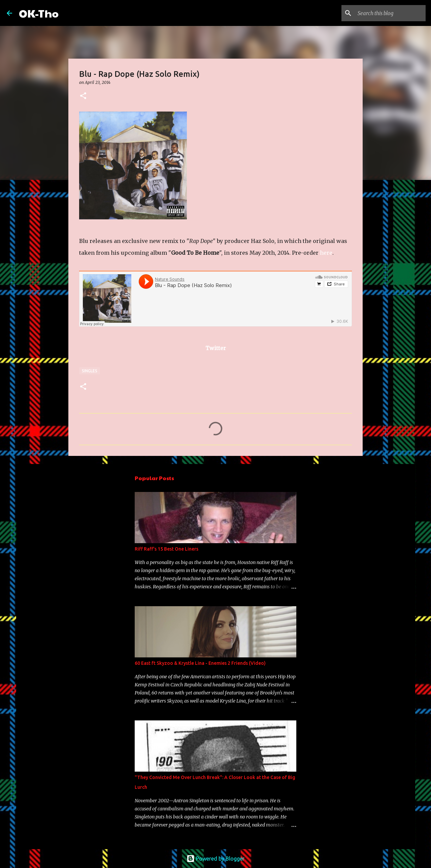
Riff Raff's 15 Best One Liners (167, 549)
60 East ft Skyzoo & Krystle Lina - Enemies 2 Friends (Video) (200, 663)
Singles (90, 371)
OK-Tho (39, 13)
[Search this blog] (390, 13)
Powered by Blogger (215, 859)
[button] (83, 96)
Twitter (216, 348)
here (326, 253)
